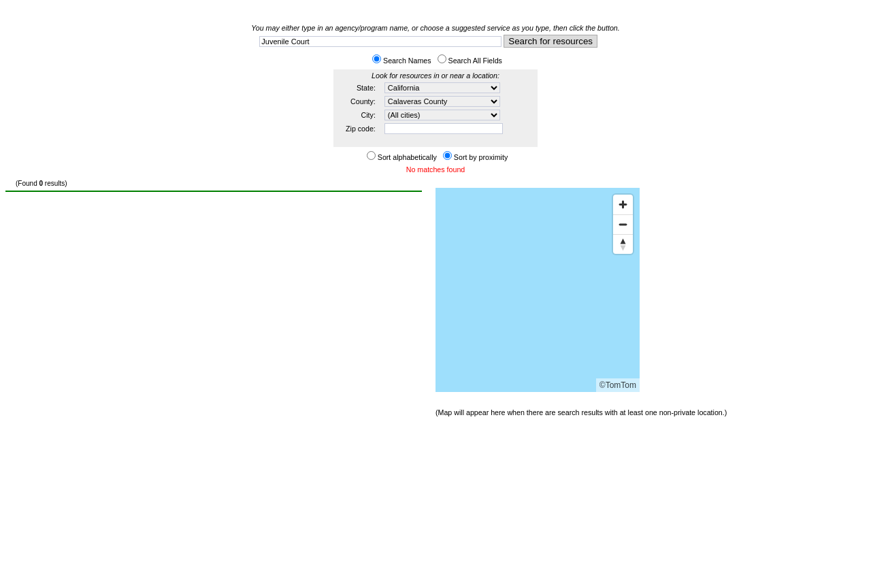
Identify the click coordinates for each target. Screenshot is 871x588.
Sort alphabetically (407, 157)
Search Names (407, 61)
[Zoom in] (623, 205)
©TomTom (618, 385)
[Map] (538, 290)
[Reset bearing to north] (623, 244)
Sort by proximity (481, 157)
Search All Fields (475, 61)
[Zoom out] (623, 224)
